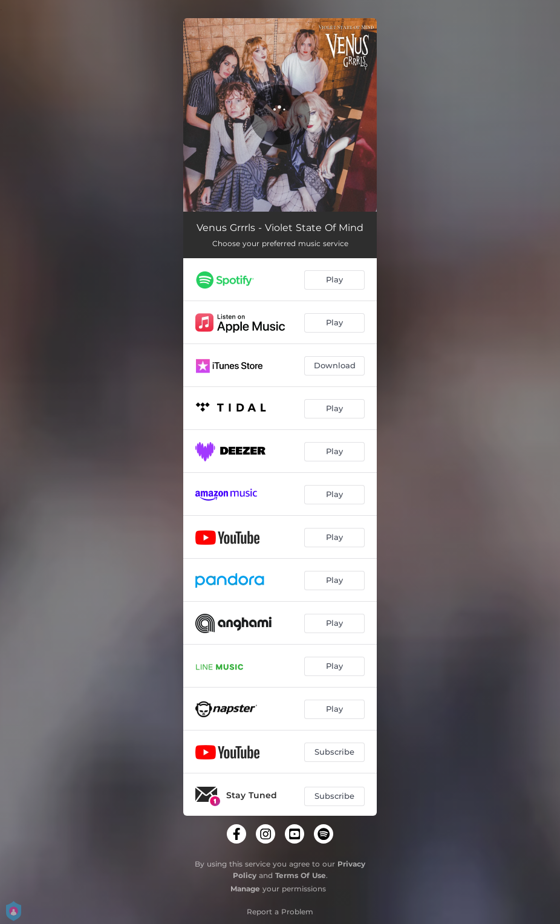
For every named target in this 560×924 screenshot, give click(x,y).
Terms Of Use (301, 875)
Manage (245, 889)
